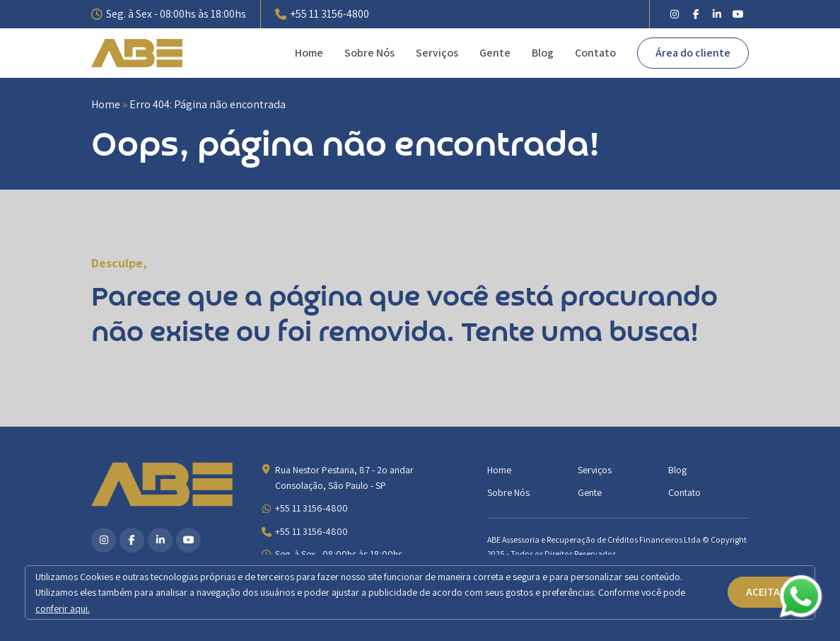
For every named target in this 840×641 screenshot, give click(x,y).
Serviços (437, 53)
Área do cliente (693, 53)
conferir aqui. (63, 608)
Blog (543, 53)
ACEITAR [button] (766, 592)
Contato (595, 53)
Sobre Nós (369, 53)
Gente (495, 53)
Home (309, 53)
